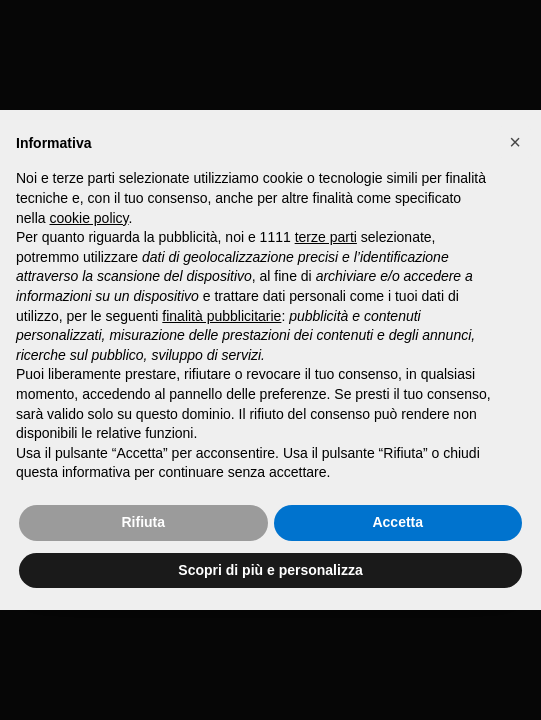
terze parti (326, 237)
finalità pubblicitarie (221, 316)
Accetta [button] (397, 522)
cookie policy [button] (88, 218)
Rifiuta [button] (143, 522)
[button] (515, 142)
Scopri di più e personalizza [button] (270, 570)
